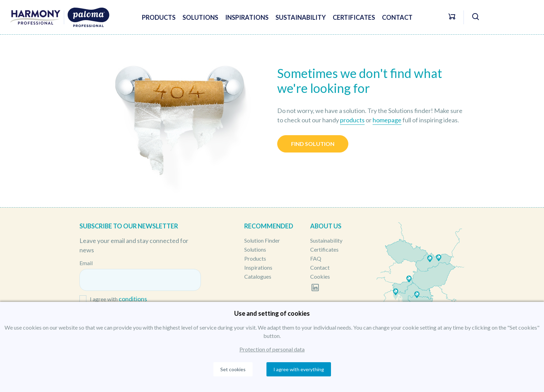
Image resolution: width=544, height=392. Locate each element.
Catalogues (258, 276)
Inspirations (247, 17)
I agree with (118, 299)
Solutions (200, 17)
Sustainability (301, 17)
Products (159, 17)
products (352, 120)
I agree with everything (299, 369)
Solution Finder (262, 240)
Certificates (354, 17)
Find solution (313, 144)
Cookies (320, 276)
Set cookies (233, 369)
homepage (387, 120)
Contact (397, 17)
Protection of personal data (272, 349)
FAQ (316, 258)
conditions (133, 299)
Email (86, 263)
